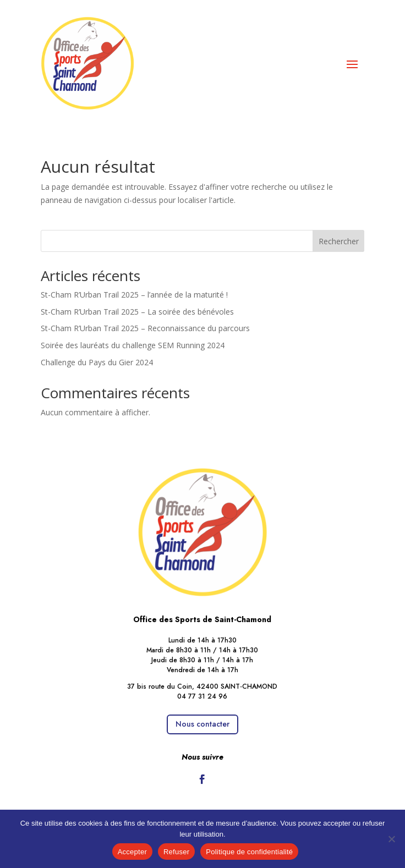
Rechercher (339, 241)
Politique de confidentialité (249, 852)
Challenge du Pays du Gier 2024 (97, 362)
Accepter (132, 852)
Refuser (176, 852)
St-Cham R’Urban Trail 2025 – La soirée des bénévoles (137, 312)
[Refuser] (391, 839)
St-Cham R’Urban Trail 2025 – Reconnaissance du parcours (145, 328)
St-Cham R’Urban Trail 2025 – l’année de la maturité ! (134, 295)
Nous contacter (202, 724)
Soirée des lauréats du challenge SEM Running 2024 (133, 345)
